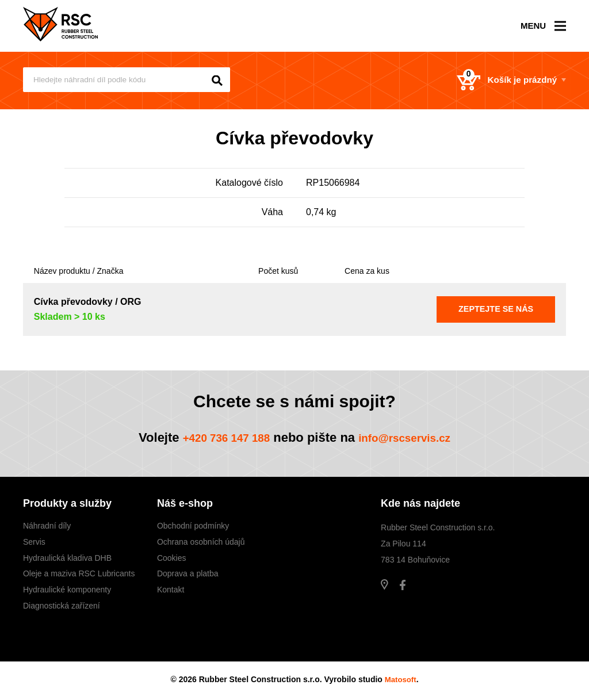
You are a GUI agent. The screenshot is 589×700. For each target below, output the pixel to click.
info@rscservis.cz (412, 437)
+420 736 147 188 (218, 437)
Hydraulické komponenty (67, 590)
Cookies (172, 558)
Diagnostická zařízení (62, 606)
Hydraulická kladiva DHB (67, 558)
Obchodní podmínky (193, 526)
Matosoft (400, 679)
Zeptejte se (496, 309)
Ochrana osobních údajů (201, 542)
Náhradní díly (47, 526)
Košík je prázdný (498, 81)
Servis (34, 542)
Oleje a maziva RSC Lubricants (79, 573)
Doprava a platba (188, 573)
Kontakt (171, 590)
